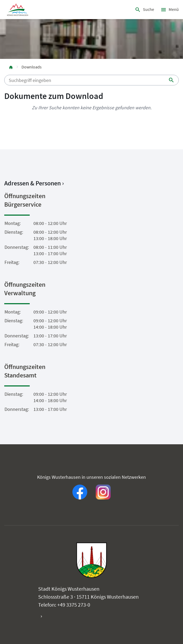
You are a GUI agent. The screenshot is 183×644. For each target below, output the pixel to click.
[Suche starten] (171, 80)
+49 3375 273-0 (74, 605)
